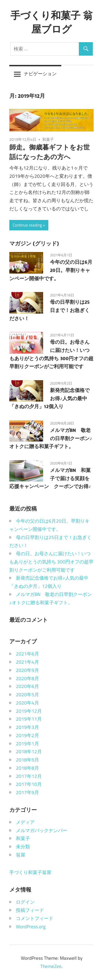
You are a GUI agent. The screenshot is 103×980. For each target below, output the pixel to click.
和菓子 (48, 139)
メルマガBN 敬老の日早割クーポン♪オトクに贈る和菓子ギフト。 (51, 438)
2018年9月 (27, 760)
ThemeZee (51, 966)
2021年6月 (27, 654)
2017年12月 (29, 776)
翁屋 (21, 855)
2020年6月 (27, 686)
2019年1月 (27, 744)
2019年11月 (29, 719)
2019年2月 (27, 735)
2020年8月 (27, 678)
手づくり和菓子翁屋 (30, 872)
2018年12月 (29, 752)
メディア (25, 822)
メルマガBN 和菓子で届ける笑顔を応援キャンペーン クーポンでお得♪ (50, 478)
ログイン (25, 902)
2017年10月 (29, 784)
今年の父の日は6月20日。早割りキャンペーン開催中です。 (51, 270)
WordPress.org (31, 927)
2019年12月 (29, 711)
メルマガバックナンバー (42, 830)
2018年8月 (27, 768)
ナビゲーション (40, 74)
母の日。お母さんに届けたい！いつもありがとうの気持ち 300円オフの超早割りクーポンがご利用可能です (51, 562)
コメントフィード (35, 918)
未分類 (23, 847)
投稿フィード (30, 910)
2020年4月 (27, 703)
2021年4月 (27, 662)
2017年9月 (27, 792)
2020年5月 (27, 695)
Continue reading (27, 225)
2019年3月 (27, 727)
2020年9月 (27, 670)
